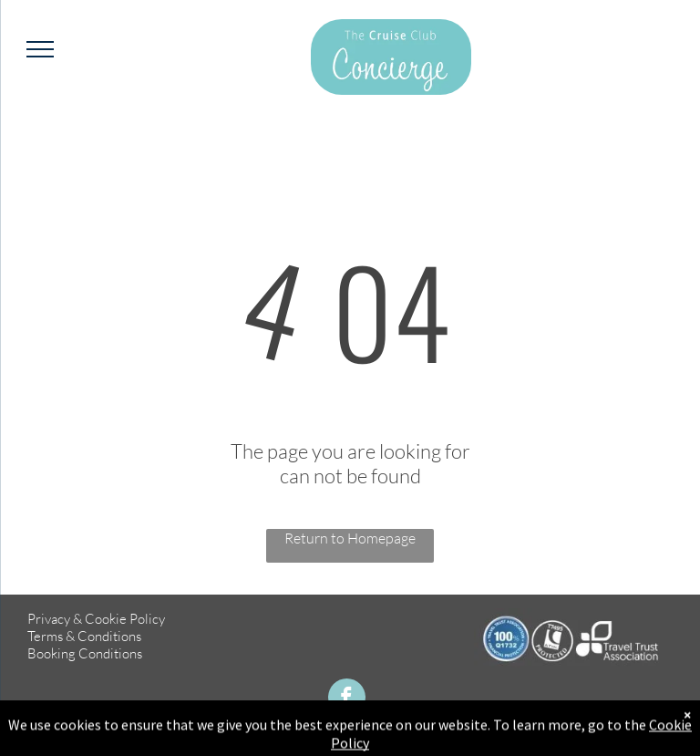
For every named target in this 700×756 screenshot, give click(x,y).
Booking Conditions (85, 653)
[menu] (40, 49)
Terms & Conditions (84, 636)
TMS (649, 738)
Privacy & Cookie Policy (96, 619)
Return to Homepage (350, 538)
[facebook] (347, 699)
